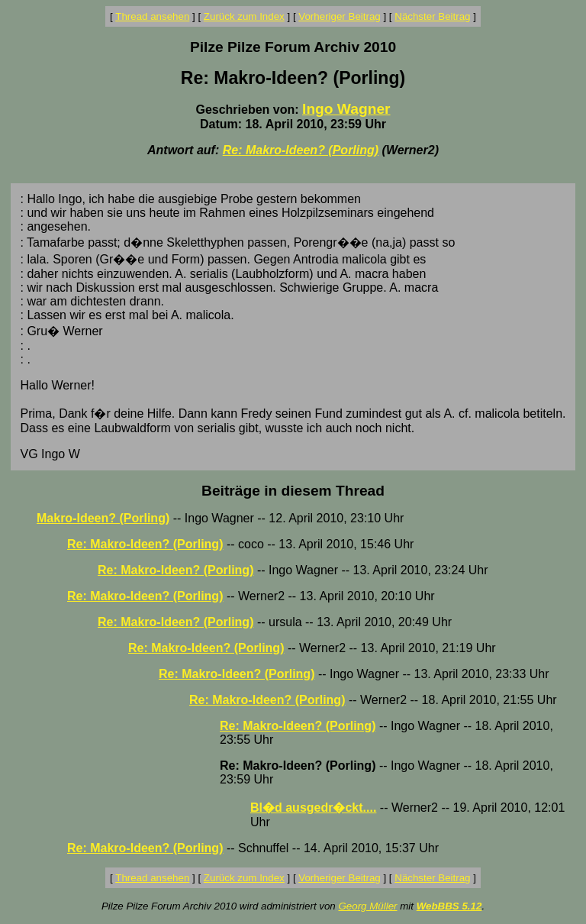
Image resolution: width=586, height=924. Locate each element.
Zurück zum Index (244, 16)
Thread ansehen (152, 16)
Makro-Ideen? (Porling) (103, 518)
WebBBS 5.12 (449, 906)
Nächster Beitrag (432, 16)
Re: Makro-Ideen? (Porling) (301, 150)
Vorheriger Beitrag (339, 16)
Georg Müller (367, 906)
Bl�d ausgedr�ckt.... (313, 808)
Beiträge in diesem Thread (293, 491)
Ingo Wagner (346, 109)
